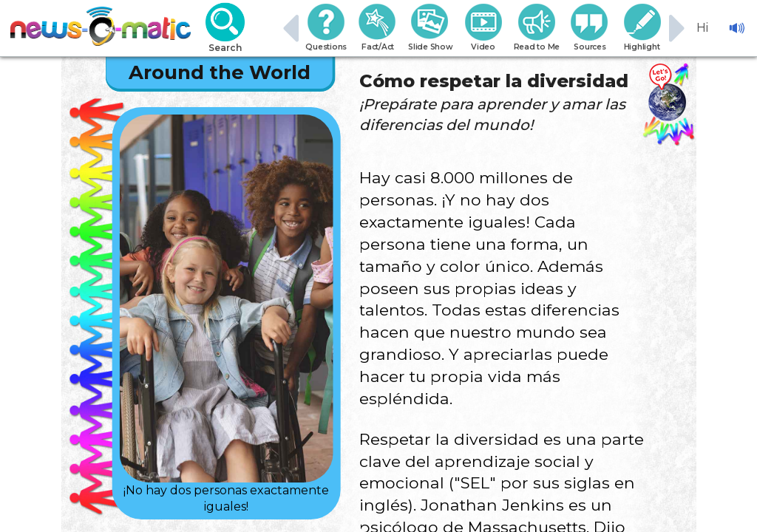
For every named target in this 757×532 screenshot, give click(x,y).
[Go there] (667, 93)
